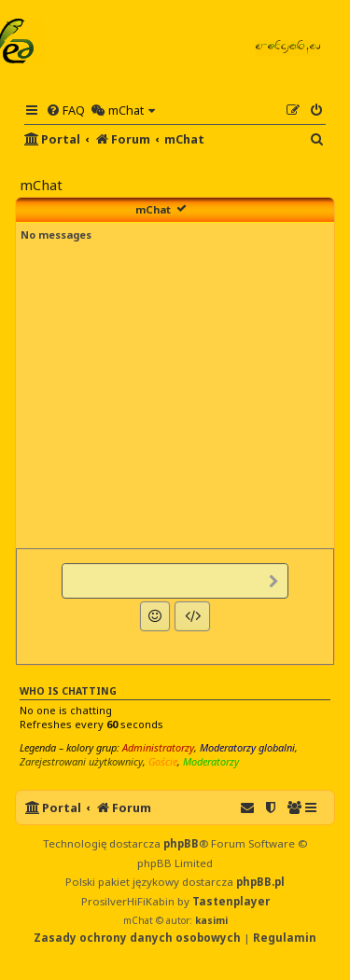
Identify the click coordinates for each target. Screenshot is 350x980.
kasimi (211, 920)
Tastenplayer (231, 901)
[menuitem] (65, 110)
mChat (153, 209)
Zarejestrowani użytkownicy (81, 761)
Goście (163, 761)
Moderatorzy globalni (247, 747)
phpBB (181, 843)
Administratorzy (158, 747)
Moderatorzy (211, 761)
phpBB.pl (260, 882)
